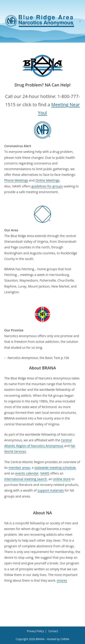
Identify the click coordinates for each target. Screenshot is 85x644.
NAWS (45, 473)
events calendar (27, 473)
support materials (51, 490)
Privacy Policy (35, 631)
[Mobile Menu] (80, 21)
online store (62, 479)
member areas (19, 468)
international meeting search (26, 479)
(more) (62, 580)
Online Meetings (47, 180)
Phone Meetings (16, 180)
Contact (53, 631)
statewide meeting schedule (55, 468)
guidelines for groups (47, 186)
